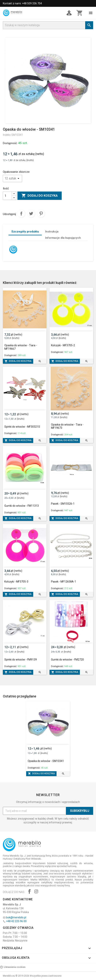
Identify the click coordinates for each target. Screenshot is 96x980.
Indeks (7, 135)
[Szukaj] (48, 25)
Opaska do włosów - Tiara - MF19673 (67, 426)
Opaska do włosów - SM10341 (46, 761)
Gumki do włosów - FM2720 (67, 660)
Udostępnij (21, 214)
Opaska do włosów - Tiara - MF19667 (21, 347)
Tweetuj (31, 214)
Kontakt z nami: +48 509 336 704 (22, 3)
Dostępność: (10, 143)
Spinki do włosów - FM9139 (21, 660)
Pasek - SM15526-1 (63, 504)
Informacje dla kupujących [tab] (63, 238)
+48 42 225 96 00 (16, 921)
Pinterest (41, 214)
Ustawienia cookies (13, 967)
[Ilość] (7, 196)
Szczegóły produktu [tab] (25, 232)
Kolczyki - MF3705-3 (16, 582)
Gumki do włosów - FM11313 (22, 506)
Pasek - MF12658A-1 (64, 582)
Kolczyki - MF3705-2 (63, 345)
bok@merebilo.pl (16, 917)
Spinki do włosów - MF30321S (22, 427)
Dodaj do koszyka (40, 196)
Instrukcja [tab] (52, 232)
